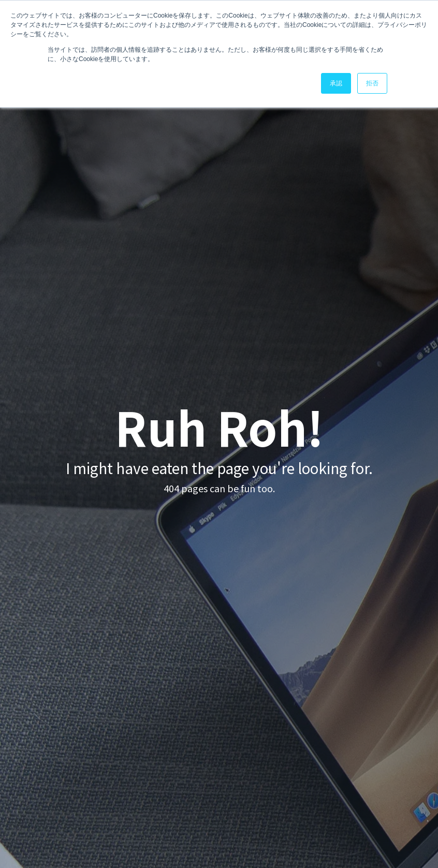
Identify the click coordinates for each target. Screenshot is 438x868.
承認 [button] (336, 83)
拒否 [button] (372, 83)
